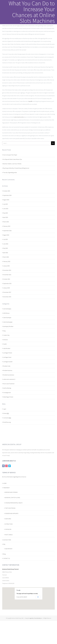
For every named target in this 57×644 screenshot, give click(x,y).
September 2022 (7, 231)
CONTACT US (7, 558)
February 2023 (7, 226)
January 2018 (6, 288)
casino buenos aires (19, 117)
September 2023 (7, 195)
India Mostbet (7, 348)
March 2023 (6, 222)
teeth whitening (7, 388)
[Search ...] (27, 143)
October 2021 (7, 279)
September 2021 (7, 283)
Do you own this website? (22, 597)
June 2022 (6, 244)
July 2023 (5, 204)
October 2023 (7, 191)
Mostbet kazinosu (8, 370)
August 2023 (6, 200)
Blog (4, 554)
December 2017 (7, 292)
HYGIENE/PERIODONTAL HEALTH (14, 503)
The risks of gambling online (10, 172)
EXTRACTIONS (9, 524)
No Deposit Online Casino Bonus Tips (13, 159)
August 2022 (6, 235)
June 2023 (6, 209)
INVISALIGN (8, 529)
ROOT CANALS (9, 535)
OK (38, 597)
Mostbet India (7, 366)
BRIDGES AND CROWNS (11, 492)
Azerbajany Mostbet (8, 326)
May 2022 (5, 248)
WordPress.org (7, 422)
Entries (6, 413)
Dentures (5, 340)
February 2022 (7, 261)
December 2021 (7, 270)
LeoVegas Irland (7, 357)
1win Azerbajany (7, 309)
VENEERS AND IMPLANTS (12, 513)
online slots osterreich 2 (9, 379)
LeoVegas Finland (8, 353)
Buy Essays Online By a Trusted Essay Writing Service (16, 168)
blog (4, 331)
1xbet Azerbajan (7, 318)
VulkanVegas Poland (8, 397)
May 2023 (5, 213)
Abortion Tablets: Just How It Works (12, 164)
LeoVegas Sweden (8, 362)
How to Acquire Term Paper (10, 155)
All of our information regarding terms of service (14, 477)
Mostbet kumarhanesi (9, 375)
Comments (7, 418)
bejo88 (30, 101)
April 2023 (6, 217)
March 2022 (6, 257)
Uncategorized (7, 393)
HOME (5, 483)
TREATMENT (6, 488)
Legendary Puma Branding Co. (36, 618)
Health (5, 344)
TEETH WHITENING (10, 508)
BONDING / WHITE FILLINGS (13, 498)
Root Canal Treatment (9, 384)
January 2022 (6, 266)
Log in (5, 409)
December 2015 (7, 297)
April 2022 (6, 253)
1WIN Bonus (6, 313)
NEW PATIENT (9, 549)
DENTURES (8, 519)
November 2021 (7, 275)
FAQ (4, 544)
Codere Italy (6, 335)
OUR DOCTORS (7, 540)
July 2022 (5, 239)
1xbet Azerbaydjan (8, 322)
